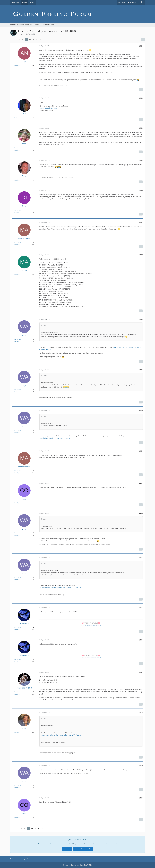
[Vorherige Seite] (12, 39)
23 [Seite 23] (26, 39)
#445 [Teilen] (141, 190)
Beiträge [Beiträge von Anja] (17, 66)
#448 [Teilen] (141, 319)
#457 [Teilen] (141, 672)
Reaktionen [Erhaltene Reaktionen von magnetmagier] (17, 242)
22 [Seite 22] (23, 39)
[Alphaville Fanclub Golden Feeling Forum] (77, 14)
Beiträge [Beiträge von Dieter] (17, 212)
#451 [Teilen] (141, 451)
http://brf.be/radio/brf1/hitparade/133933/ (54, 438)
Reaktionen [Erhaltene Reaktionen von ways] (17, 339)
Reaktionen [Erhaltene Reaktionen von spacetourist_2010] (17, 692)
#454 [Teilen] (141, 558)
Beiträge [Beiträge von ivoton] (17, 732)
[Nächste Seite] (41, 39)
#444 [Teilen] (141, 160)
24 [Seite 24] (30, 39)
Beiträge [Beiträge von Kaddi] (17, 150)
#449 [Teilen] (141, 370)
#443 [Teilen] (141, 128)
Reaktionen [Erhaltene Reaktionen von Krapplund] (17, 627)
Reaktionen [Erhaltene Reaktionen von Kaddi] (17, 148)
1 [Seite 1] (16, 39)
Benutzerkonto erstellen (83, 849)
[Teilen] (143, 39)
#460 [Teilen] (141, 798)
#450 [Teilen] (141, 411)
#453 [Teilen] (141, 513)
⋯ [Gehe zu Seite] (19, 39)
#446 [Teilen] (141, 223)
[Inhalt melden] (141, 90)
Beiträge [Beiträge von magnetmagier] (17, 245)
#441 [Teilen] (141, 46)
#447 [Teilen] (141, 255)
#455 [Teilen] (141, 608)
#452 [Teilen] (141, 483)
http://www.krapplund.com (90, 625)
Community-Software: (77, 865)
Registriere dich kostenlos (82, 844)
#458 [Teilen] (141, 713)
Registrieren (132, 2)
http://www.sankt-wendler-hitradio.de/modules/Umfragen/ (59, 587)
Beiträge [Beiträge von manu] (17, 275)
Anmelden (122, 2)
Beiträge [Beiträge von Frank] (17, 180)
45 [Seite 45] (37, 39)
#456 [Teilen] (141, 640)
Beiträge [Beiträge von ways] (17, 341)
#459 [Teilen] (141, 766)
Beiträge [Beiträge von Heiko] (17, 118)
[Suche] (141, 2)
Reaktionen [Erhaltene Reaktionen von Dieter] (17, 210)
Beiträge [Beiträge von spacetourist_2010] (17, 694)
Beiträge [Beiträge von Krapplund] (17, 630)
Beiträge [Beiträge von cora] (17, 503)
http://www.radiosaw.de (47, 108)
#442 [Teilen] (141, 98)
